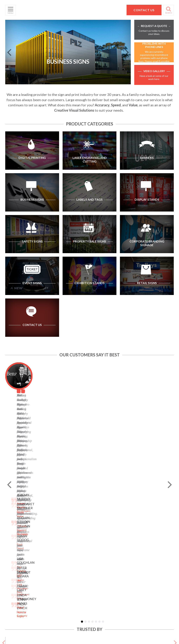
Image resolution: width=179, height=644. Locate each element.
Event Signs (40, 548)
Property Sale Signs (45, 536)
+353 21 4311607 (148, 531)
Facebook (68, 524)
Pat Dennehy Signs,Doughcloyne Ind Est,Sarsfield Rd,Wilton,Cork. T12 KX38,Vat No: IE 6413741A (150, 513)
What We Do (12, 511)
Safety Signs (41, 532)
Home (8, 503)
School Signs (12, 533)
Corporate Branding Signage (45, 542)
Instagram (68, 533)
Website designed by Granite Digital (109, 580)
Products (10, 516)
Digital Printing (42, 503)
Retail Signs (40, 557)
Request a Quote (15, 529)
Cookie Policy (70, 516)
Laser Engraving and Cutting (45, 508)
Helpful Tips (12, 520)
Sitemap (67, 503)
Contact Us (12, 524)
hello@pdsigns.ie (148, 535)
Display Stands (42, 527)
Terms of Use (70, 511)
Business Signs (42, 514)
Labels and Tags (43, 523)
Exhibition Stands (43, 552)
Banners (38, 519)
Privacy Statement (73, 507)
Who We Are (12, 507)
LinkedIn (67, 529)
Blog (65, 520)
